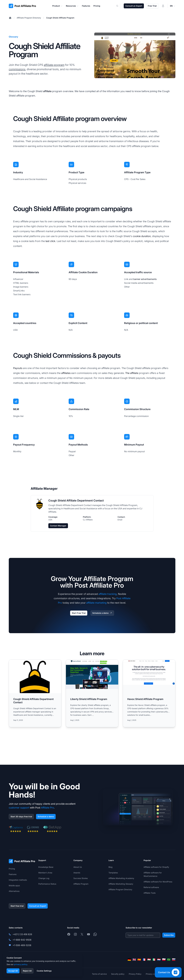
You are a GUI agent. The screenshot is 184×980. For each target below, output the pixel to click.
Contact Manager (58, 526)
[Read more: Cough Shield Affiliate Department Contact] (35, 693)
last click (50, 241)
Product (57, 6)
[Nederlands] (159, 960)
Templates (113, 873)
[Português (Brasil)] (169, 960)
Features (13, 874)
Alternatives (14, 891)
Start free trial (17, 906)
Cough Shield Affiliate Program (60, 18)
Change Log (44, 878)
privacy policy (21, 964)
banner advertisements (145, 279)
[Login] (163, 6)
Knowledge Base (46, 867)
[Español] (139, 960)
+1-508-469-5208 (22, 945)
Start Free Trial (79, 613)
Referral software (151, 887)
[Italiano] (154, 960)
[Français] (144, 960)
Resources (72, 6)
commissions (17, 69)
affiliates (66, 373)
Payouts (18, 368)
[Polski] (164, 960)
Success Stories (81, 878)
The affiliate (132, 373)
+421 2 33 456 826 (22, 934)
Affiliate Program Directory (29, 18)
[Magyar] (149, 960)
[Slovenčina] (174, 960)
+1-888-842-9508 (22, 940)
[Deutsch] (129, 960)
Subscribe (169, 935)
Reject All (27, 971)
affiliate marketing (96, 603)
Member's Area (45, 873)
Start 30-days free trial (21, 817)
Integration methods (18, 880)
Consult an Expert (134, 6)
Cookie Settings (44, 971)
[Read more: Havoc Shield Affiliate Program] (149, 693)
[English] (134, 960)
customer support (19, 808)
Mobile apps (14, 885)
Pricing (12, 869)
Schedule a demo (102, 613)
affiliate (47, 91)
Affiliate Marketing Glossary (121, 884)
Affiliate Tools (150, 893)
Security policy (118, 974)
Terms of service (99, 974)
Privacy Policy (135, 974)
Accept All (13, 971)
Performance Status (47, 884)
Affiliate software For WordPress (158, 882)
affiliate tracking (108, 594)
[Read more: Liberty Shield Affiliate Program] (92, 693)
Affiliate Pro (47, 808)
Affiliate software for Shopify (156, 867)
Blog (110, 867)
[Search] (119, 6)
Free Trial (152, 6)
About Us (78, 867)
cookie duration (142, 236)
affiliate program (54, 65)
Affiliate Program (81, 884)
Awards (77, 873)
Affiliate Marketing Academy (121, 878)
